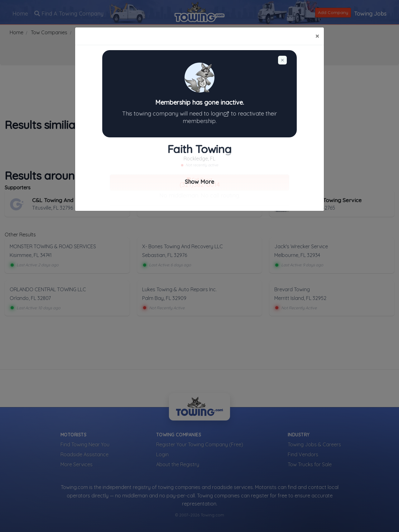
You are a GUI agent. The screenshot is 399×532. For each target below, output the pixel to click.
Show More (199, 182)
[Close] (317, 36)
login (221, 114)
